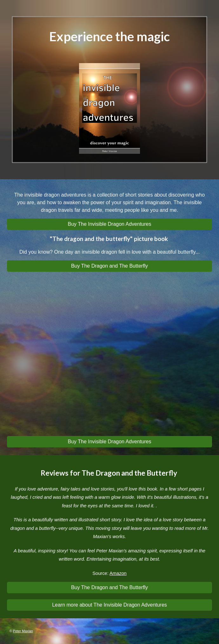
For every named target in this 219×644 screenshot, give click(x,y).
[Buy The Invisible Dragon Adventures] (109, 224)
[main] (109, 37)
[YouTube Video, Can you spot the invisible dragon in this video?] (109, 356)
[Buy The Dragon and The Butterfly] (109, 266)
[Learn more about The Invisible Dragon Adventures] (109, 605)
